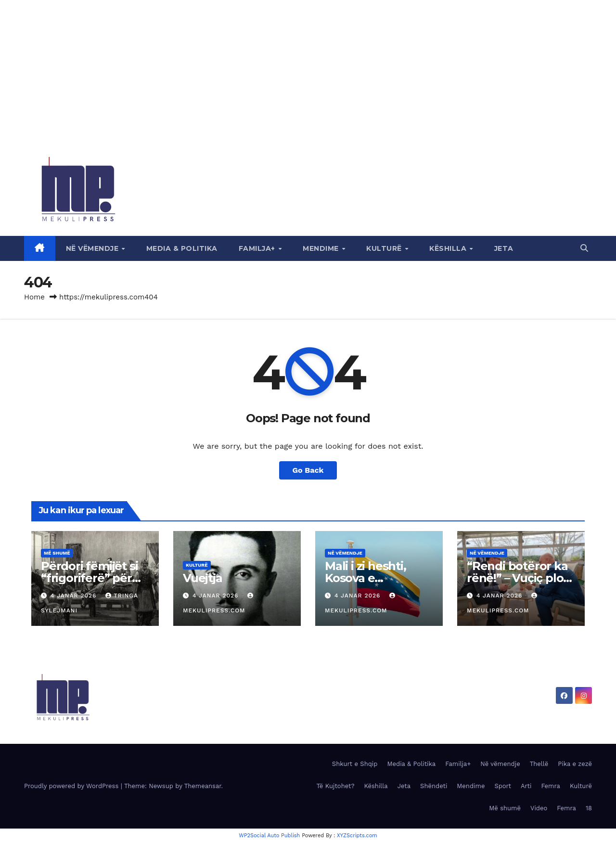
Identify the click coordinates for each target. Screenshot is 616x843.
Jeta (504, 248)
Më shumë (57, 553)
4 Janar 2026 (75, 596)
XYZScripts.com (357, 836)
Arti (526, 786)
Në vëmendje (93, 248)
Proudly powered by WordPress (72, 786)
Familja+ (258, 248)
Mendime (322, 248)
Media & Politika (182, 248)
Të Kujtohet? (335, 786)
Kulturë (385, 248)
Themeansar (203, 786)
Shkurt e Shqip (355, 764)
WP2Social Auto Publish (269, 836)
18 (589, 808)
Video (539, 808)
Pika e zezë (575, 764)
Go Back (308, 470)
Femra (551, 786)
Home (34, 297)
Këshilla (449, 248)
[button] (584, 248)
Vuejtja (203, 578)
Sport (503, 786)
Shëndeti (434, 786)
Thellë (539, 764)
